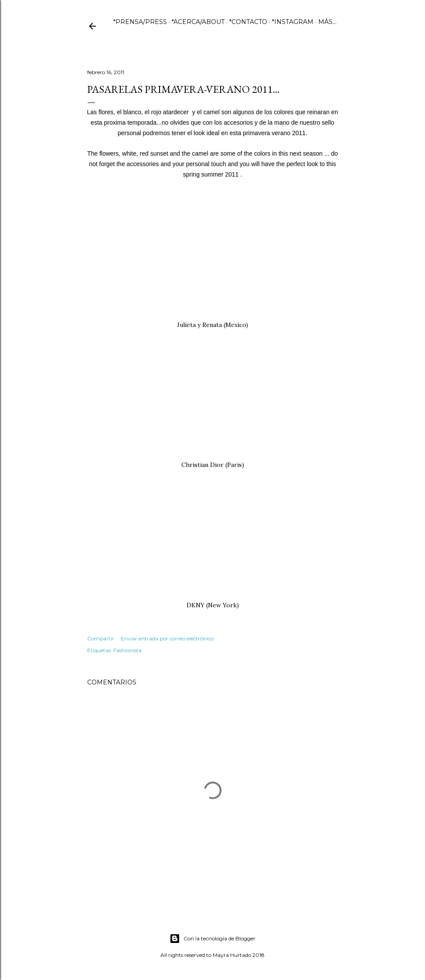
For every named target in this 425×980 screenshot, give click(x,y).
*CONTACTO (248, 22)
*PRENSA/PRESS (140, 22)
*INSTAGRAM (293, 22)
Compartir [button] (101, 638)
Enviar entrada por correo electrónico (167, 638)
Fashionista (127, 650)
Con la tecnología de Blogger (212, 939)
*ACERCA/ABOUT (198, 22)
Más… (327, 22)
